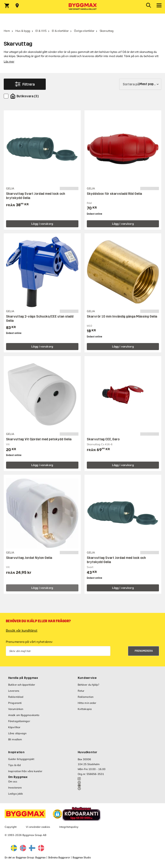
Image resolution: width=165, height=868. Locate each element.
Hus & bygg (23, 31)
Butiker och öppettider (22, 685)
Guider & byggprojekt (21, 759)
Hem (7, 31)
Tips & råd (14, 765)
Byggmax (40, 858)
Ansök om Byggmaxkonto (24, 715)
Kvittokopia (85, 709)
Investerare (15, 788)
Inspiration (16, 752)
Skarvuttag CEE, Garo (103, 439)
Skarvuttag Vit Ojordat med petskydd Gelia (39, 439)
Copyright (11, 827)
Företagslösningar (19, 721)
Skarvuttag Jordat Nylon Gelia (29, 558)
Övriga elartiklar (84, 31)
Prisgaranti (15, 703)
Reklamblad (16, 697)
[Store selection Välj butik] (17, 6)
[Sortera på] (140, 84)
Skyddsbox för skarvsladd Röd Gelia (114, 194)
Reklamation (86, 697)
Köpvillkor (14, 727)
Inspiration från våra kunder (25, 771)
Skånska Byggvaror (59, 858)
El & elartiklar (60, 31)
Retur (81, 691)
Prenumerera (144, 651)
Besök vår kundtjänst (22, 630)
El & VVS (41, 31)
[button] (57, 814)
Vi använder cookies (38, 827)
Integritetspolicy (69, 827)
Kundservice (87, 678)
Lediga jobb (16, 794)
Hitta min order (87, 703)
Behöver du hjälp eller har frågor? (38, 621)
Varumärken (16, 709)
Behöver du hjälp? (89, 685)
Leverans (14, 691)
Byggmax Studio (82, 858)
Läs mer (9, 61)
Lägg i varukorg (42, 224)
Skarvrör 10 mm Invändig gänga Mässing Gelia (122, 316)
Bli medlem (15, 739)
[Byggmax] (83, 7)
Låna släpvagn (17, 733)
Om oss (13, 781)
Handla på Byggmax (23, 678)
